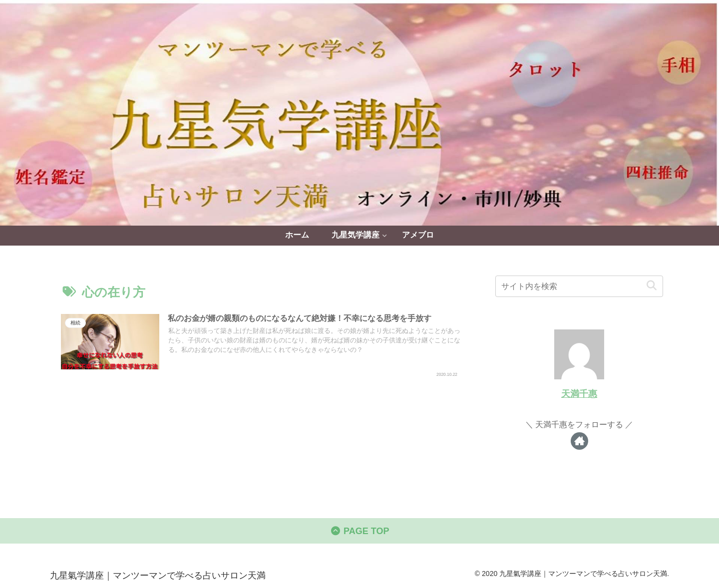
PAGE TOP (360, 531)
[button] (651, 286)
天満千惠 (579, 394)
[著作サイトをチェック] (579, 441)
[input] (579, 286)
